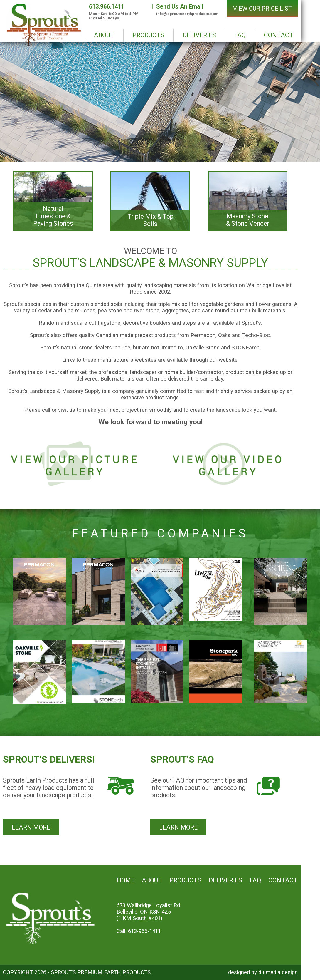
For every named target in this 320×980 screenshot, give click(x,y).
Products (185, 880)
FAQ (255, 880)
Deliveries (225, 880)
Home (126, 880)
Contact (283, 880)
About (152, 880)
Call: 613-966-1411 (139, 931)
